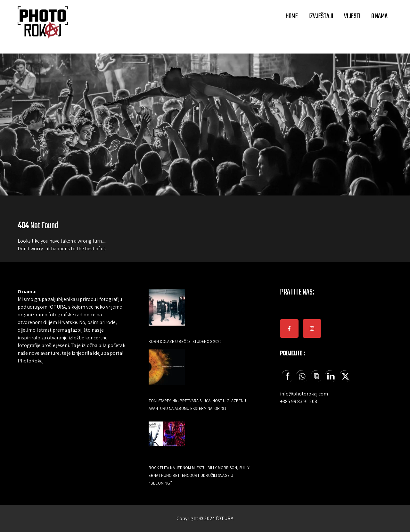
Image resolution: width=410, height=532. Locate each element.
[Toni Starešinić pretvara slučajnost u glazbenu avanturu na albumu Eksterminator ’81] (167, 371)
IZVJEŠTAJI (321, 16)
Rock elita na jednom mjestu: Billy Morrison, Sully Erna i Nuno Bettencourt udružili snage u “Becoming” (199, 475)
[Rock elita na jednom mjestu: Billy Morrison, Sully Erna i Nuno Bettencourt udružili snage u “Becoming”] (167, 438)
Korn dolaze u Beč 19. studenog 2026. (186, 341)
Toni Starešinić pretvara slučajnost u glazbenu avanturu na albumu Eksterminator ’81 (197, 405)
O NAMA (379, 16)
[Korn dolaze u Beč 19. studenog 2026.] (167, 312)
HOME (292, 16)
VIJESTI (352, 16)
